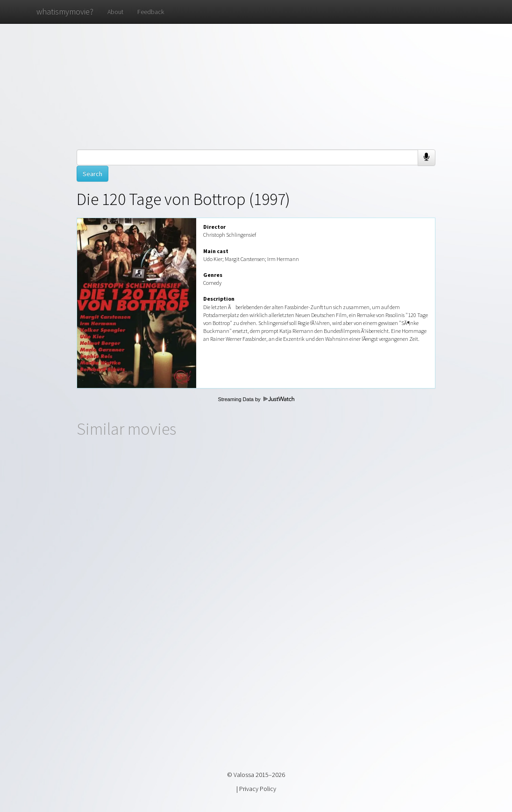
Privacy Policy (258, 789)
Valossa (244, 775)
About (115, 12)
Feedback (151, 12)
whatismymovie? (65, 11)
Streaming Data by (256, 399)
